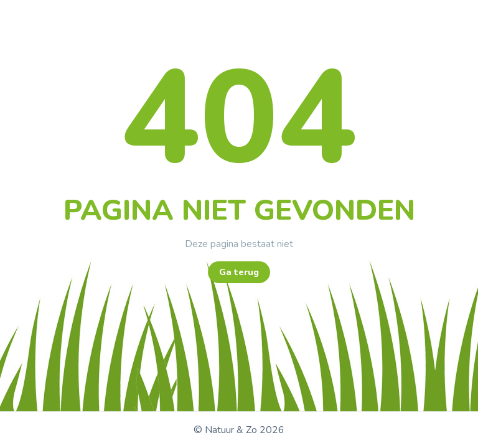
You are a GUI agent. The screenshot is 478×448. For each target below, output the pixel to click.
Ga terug (239, 272)
